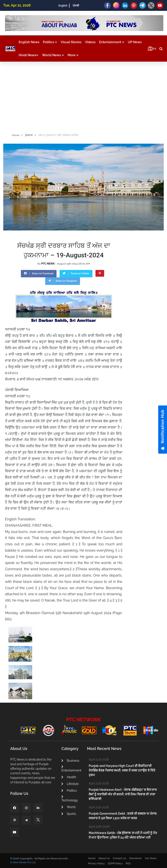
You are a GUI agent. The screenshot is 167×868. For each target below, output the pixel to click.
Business (70, 761)
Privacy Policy (96, 863)
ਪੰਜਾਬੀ (76, 6)
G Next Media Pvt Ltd (23, 862)
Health (69, 777)
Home (16, 135)
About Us (104, 858)
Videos (90, 42)
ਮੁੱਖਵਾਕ (29, 135)
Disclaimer (135, 858)
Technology (70, 799)
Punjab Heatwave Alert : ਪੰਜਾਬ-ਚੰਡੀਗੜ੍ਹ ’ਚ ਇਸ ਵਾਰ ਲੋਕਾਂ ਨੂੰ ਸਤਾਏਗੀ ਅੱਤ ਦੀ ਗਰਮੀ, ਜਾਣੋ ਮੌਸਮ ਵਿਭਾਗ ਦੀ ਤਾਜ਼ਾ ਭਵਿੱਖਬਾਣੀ (123, 794)
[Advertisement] (83, 96)
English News (29, 42)
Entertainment (112, 42)
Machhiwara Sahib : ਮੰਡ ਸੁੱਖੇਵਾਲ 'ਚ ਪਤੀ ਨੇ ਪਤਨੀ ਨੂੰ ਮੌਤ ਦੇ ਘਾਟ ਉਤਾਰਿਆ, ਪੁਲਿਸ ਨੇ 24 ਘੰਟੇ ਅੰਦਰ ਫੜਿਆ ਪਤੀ (123, 835)
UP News (135, 42)
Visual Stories (71, 42)
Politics (50, 42)
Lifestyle (70, 784)
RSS (128, 863)
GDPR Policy (115, 863)
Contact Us (119, 858)
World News (53, 55)
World (68, 807)
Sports (69, 814)
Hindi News (29, 55)
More (73, 55)
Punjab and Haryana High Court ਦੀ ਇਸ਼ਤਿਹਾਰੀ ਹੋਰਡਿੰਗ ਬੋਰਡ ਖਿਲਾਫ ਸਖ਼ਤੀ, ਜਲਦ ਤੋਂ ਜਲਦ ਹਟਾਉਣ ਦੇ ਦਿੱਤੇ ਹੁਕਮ (122, 770)
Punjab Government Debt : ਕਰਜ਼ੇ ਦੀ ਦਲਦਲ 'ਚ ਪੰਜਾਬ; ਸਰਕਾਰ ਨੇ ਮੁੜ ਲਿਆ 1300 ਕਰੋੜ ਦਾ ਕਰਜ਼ (123, 816)
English (63, 6)
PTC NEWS (48, 264)
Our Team (151, 858)
